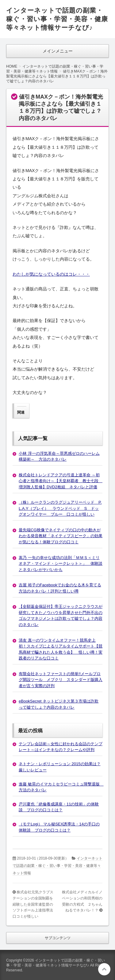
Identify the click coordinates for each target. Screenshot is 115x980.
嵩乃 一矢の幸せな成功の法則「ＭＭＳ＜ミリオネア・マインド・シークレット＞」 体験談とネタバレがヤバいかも (61, 564)
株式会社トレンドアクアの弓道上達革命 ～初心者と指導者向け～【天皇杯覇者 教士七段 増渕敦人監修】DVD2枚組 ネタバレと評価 (61, 481)
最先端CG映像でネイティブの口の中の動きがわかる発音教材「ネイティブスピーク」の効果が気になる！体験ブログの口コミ (61, 536)
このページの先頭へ (104, 969)
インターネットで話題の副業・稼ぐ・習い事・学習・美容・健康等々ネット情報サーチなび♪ (57, 19)
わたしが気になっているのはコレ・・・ (51, 274)
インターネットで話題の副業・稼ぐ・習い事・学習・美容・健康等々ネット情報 (57, 866)
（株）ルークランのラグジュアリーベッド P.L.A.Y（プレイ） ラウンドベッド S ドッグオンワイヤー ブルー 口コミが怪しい (60, 508)
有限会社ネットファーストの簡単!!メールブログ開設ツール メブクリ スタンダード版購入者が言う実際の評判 (61, 680)
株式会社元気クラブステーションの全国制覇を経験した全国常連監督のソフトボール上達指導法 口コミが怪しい (35, 904)
